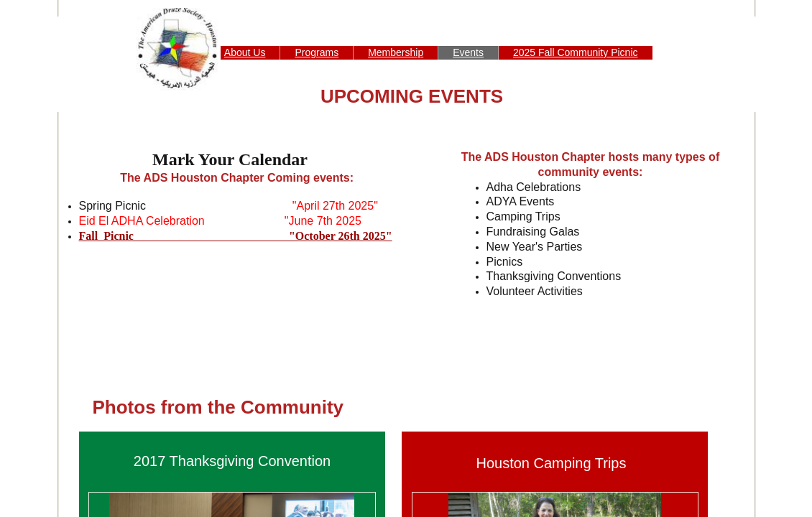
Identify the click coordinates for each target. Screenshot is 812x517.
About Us (245, 52)
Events (468, 52)
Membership (396, 52)
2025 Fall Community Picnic (576, 52)
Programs (317, 52)
